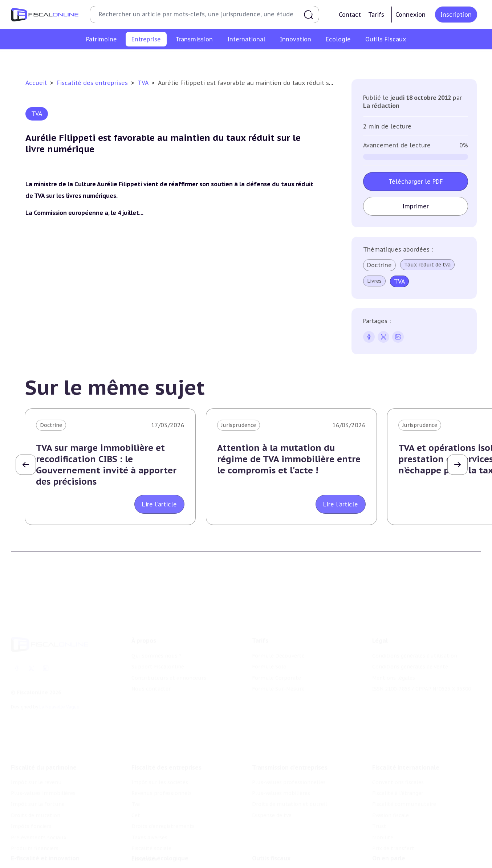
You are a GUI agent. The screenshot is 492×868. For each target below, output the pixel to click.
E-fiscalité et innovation (45, 826)
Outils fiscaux (271, 826)
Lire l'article (159, 504)
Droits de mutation (36, 774)
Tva (205, 60)
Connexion (410, 15)
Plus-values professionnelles (289, 741)
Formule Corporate (277, 648)
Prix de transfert (393, 807)
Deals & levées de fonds (402, 852)
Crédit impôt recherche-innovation (55, 841)
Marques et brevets (35, 863)
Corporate (413, 60)
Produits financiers (35, 807)
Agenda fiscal (268, 852)
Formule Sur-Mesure (278, 659)
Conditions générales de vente (410, 636)
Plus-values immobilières (43, 752)
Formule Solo (269, 636)
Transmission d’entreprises (290, 726)
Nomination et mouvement (407, 841)
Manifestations (391, 863)
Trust (379, 785)
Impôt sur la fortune (38, 763)
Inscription (456, 15)
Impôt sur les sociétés (94, 60)
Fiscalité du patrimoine (44, 726)
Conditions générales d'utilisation (415, 625)
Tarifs (376, 15)
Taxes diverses (325, 60)
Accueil (36, 83)
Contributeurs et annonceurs (169, 648)
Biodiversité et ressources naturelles (178, 852)
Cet (222, 60)
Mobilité (383, 796)
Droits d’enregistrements (267, 60)
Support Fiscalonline (158, 636)
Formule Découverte (278, 625)
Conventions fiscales (398, 741)
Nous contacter (151, 659)
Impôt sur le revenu (36, 741)
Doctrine (380, 265)
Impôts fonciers (31, 785)
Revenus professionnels (162, 60)
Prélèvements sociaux (39, 796)
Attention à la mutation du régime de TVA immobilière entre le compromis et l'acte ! (289, 459)
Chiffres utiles (271, 841)
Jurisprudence (239, 425)
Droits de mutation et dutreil (290, 763)
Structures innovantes (39, 852)
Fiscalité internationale (406, 726)
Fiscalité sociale (371, 60)
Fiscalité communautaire (404, 763)
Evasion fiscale (391, 774)
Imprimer (416, 206)
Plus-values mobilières (281, 752)
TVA (144, 83)
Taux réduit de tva (428, 265)
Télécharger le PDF (416, 182)
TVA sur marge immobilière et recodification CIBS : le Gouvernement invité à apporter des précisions (106, 465)
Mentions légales (394, 648)
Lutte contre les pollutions (166, 841)
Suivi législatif (270, 863)
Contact (350, 15)
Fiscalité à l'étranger (398, 752)
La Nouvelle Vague (59, 676)
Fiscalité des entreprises (93, 83)
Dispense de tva (272, 774)
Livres (375, 281)
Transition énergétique (160, 863)
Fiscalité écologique (160, 826)
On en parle (389, 826)
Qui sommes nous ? (156, 625)
